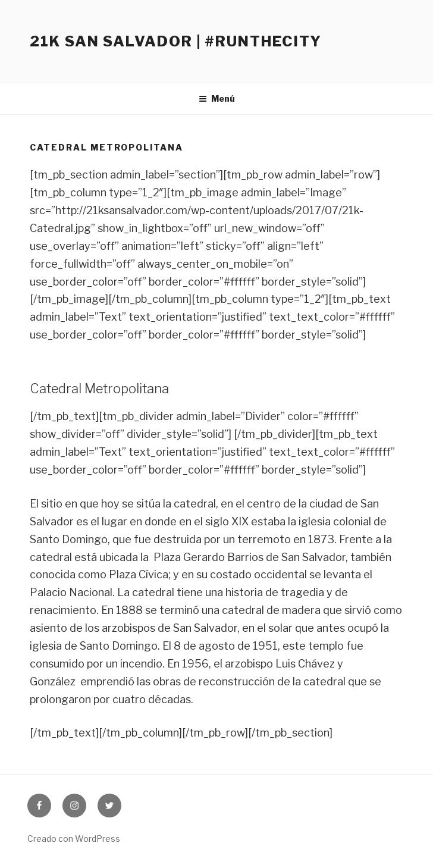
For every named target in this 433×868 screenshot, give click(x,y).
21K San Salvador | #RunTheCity (176, 41)
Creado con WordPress (74, 839)
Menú (217, 98)
